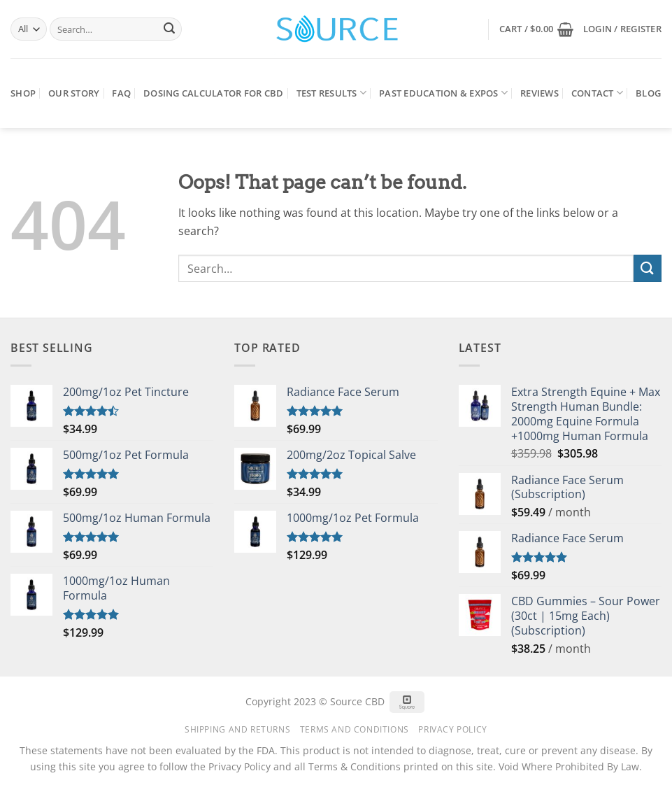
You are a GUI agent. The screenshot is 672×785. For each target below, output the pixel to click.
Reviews (539, 93)
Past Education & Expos (443, 93)
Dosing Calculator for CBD (213, 93)
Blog (648, 93)
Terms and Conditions (355, 729)
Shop (23, 93)
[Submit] (169, 29)
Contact (597, 93)
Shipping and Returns (237, 729)
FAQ (121, 93)
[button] (536, 29)
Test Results (332, 93)
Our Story (74, 93)
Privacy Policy (453, 729)
